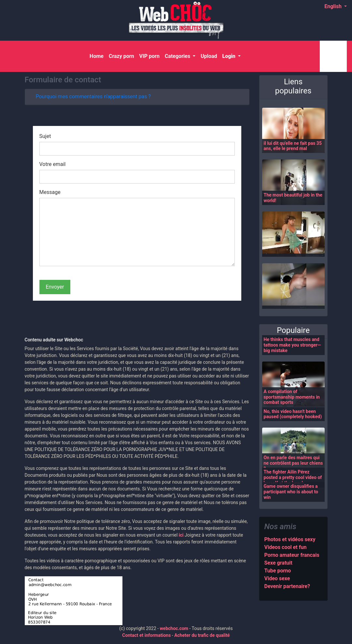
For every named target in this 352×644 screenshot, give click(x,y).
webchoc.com (174, 628)
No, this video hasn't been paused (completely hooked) (293, 414)
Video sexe (277, 578)
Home (98, 56)
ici (181, 535)
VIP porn (149, 56)
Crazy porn (121, 56)
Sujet (45, 136)
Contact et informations (146, 635)
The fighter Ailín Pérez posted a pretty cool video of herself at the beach (293, 477)
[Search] (332, 56)
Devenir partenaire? (287, 586)
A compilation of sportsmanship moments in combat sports (292, 397)
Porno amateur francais (292, 555)
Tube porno (278, 571)
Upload (209, 56)
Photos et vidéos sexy (290, 539)
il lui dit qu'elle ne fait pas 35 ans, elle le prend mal (293, 146)
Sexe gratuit (278, 563)
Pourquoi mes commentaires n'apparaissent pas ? (93, 96)
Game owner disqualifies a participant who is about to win (291, 492)
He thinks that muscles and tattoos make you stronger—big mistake (292, 345)
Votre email (53, 164)
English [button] (334, 6)
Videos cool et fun (286, 547)
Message (50, 192)
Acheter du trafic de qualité (202, 635)
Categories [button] (178, 56)
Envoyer (55, 287)
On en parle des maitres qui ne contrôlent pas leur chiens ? (293, 463)
